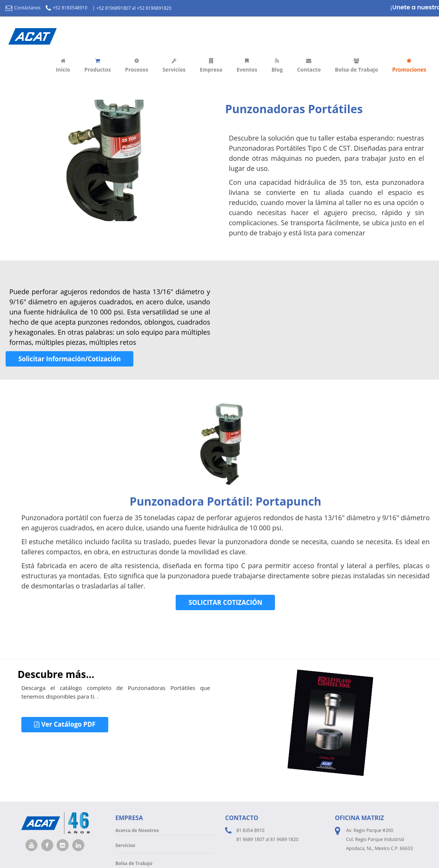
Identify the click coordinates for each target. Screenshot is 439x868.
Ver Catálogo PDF (65, 724)
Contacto (309, 66)
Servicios (174, 66)
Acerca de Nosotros (137, 830)
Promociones (409, 66)
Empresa (211, 66)
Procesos (137, 66)
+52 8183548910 (66, 8)
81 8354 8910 (250, 830)
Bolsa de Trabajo (356, 66)
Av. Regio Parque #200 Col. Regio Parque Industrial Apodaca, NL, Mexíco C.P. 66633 (379, 839)
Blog (277, 66)
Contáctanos (23, 8)
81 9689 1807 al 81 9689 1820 (267, 839)
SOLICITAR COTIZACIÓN (225, 602)
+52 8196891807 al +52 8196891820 (134, 8)
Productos (98, 66)
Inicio (63, 66)
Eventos (247, 66)
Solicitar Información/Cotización (69, 359)
